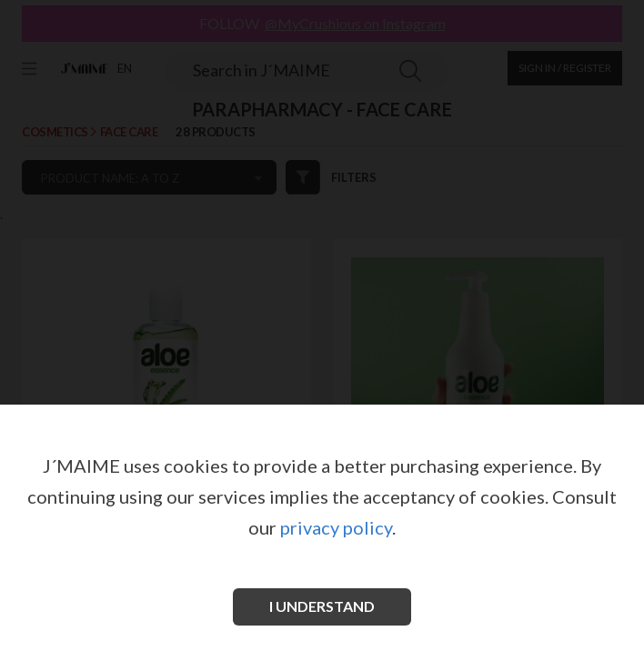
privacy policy (336, 527)
